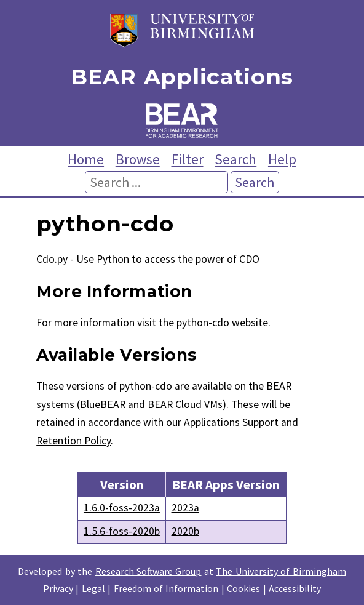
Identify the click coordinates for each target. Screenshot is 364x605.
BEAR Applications (182, 77)
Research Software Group (148, 571)
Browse (138, 159)
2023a (185, 508)
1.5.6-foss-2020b (122, 531)
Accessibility (295, 588)
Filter (188, 159)
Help (282, 159)
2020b (185, 531)
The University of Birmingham (281, 571)
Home (86, 159)
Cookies (243, 588)
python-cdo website (222, 323)
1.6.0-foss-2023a (122, 508)
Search (235, 159)
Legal (93, 588)
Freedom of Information (166, 588)
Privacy (58, 588)
